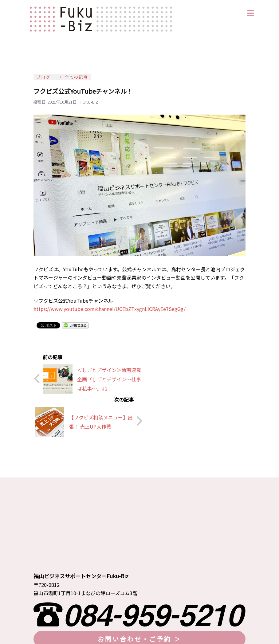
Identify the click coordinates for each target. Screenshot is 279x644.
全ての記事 (76, 77)
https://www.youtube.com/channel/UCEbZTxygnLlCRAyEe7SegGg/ (110, 309)
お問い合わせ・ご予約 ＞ (139, 593)
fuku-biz (89, 102)
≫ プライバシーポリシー (58, 617)
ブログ (43, 77)
